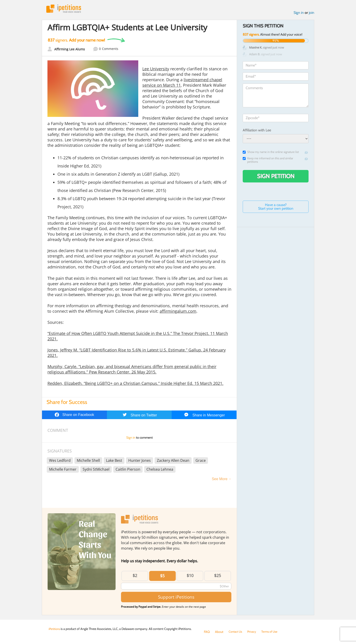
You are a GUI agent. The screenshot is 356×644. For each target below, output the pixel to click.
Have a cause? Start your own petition (276, 208)
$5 (162, 577)
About (219, 632)
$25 (218, 576)
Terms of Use (273, 632)
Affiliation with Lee (257, 131)
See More (220, 480)
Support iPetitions (176, 598)
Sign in (299, 13)
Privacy (254, 632)
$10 (190, 576)
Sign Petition (276, 177)
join (311, 13)
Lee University (156, 69)
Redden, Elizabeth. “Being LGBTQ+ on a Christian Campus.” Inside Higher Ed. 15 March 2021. (135, 384)
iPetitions (65, 9)
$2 (135, 576)
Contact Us (236, 632)
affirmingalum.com (178, 312)
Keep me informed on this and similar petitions (268, 161)
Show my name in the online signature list (271, 153)
